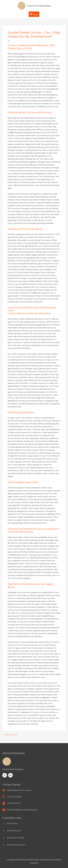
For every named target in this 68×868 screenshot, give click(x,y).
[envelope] (20, 810)
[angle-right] (10, 824)
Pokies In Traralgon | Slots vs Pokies (23, 482)
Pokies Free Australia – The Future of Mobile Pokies (30, 112)
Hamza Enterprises (39, 6)
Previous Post (10, 735)
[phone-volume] (12, 797)
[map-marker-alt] (17, 790)
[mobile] (11, 803)
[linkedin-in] (11, 775)
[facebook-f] (5, 775)
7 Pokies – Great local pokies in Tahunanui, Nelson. (29, 313)
